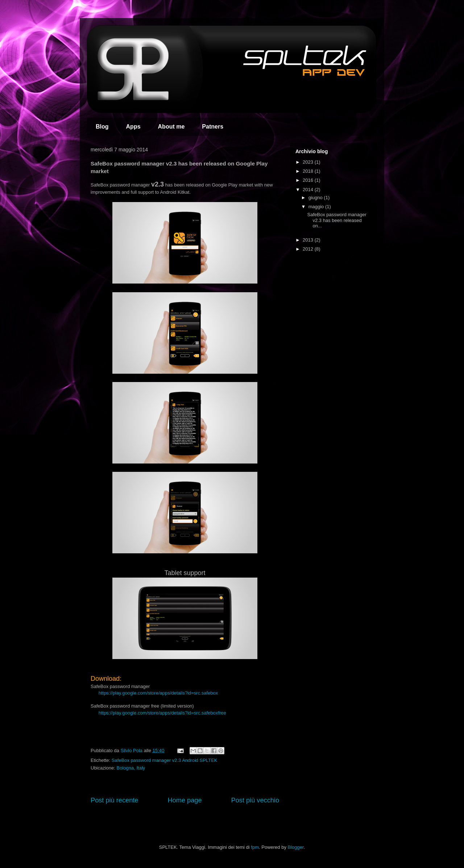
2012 (309, 249)
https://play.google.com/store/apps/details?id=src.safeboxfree (162, 713)
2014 (309, 190)
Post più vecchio (255, 800)
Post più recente (114, 800)
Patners (213, 127)
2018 (309, 171)
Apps (133, 127)
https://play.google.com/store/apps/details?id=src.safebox (158, 693)
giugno (316, 198)
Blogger (296, 847)
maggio (317, 207)
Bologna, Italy (131, 768)
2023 (309, 162)
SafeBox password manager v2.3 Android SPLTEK (165, 760)
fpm (255, 847)
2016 (309, 180)
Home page (185, 800)
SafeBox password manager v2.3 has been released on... (337, 220)
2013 (309, 240)
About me (171, 127)
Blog (102, 127)
